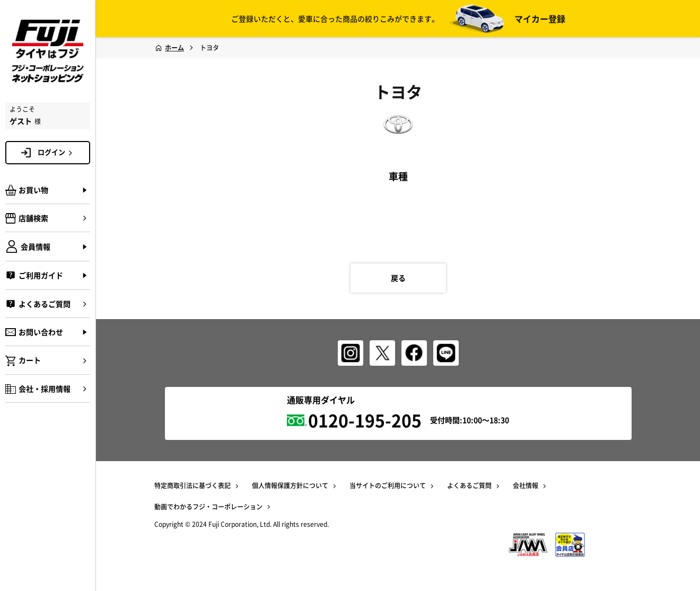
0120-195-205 (365, 420)
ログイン (57, 152)
